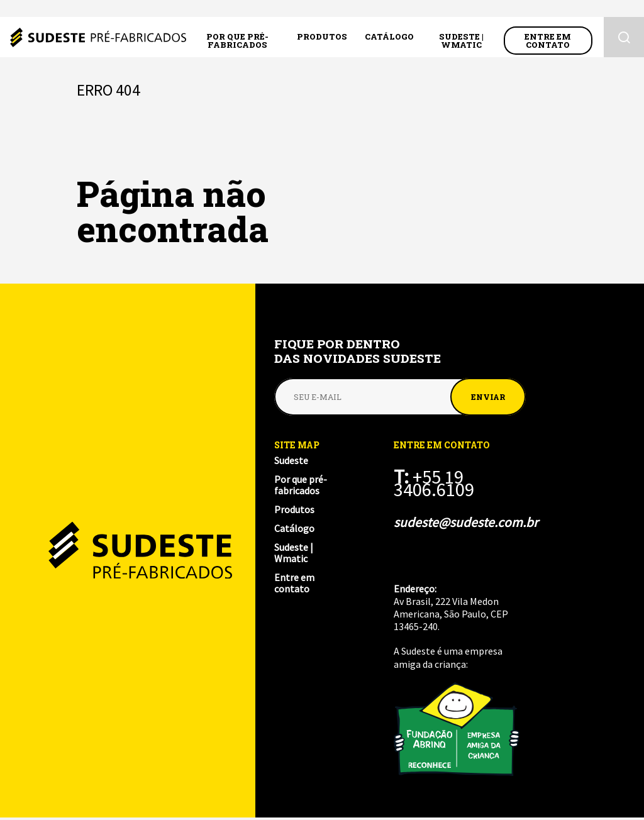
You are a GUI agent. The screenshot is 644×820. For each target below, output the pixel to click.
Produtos (322, 38)
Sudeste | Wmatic (461, 42)
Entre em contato (548, 42)
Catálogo (389, 38)
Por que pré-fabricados (237, 42)
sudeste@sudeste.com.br (462, 523)
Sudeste (98, 39)
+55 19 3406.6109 (436, 483)
